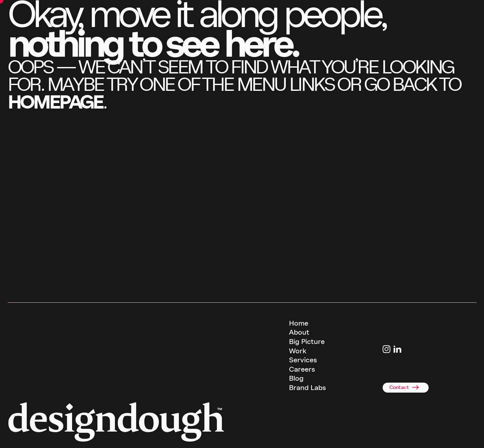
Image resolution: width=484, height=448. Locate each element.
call (37, 292)
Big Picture (307, 342)
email (84, 292)
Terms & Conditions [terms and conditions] (308, 438)
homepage (55, 102)
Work (298, 351)
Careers (302, 369)
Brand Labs (307, 388)
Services (303, 360)
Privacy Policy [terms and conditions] (341, 438)
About (299, 332)
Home (299, 323)
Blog (296, 378)
